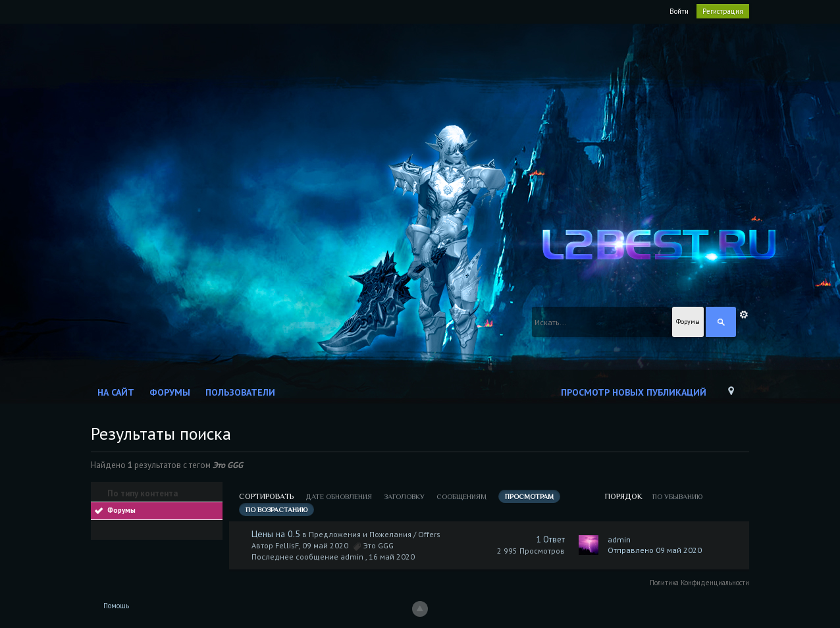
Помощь (116, 606)
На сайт (116, 392)
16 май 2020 (392, 557)
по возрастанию (276, 510)
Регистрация (723, 11)
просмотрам (529, 496)
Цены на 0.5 (276, 534)
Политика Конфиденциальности (699, 583)
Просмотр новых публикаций (634, 392)
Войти (679, 11)
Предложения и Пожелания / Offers (375, 534)
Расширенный (744, 315)
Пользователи (240, 392)
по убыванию (677, 496)
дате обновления (339, 496)
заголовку (404, 496)
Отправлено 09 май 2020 (655, 550)
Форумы (170, 392)
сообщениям (461, 496)
